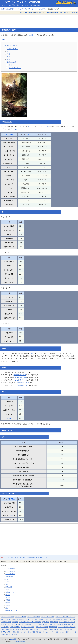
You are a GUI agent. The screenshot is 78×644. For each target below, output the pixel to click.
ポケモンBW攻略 (21, 617)
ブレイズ (30, 127)
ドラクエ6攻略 (26, 624)
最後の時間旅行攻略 (22, 629)
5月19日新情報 (10, 574)
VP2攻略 (15, 622)
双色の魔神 (9, 587)
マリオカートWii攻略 (28, 627)
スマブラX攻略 (6, 622)
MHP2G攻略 (53, 627)
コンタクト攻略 (53, 629)
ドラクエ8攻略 (48, 624)
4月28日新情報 (10, 571)
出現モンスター (12, 49)
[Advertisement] (39, 20)
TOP (3, 39)
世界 (7, 584)
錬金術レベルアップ (12, 611)
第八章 (8, 603)
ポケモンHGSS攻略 (8, 617)
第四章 (8, 605)
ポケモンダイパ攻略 (48, 617)
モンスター (8, 122)
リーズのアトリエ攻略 (68, 619)
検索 (36, 13)
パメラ (8, 579)
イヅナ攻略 (43, 629)
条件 (10, 65)
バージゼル (9, 576)
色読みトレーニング (19, 632)
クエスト (30, 35)
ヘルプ (41, 13)
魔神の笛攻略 (34, 629)
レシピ (33, 353)
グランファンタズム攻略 (52, 619)
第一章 (8, 595)
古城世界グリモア (8, 30)
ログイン (74, 13)
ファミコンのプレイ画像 (51, 632)
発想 (9, 57)
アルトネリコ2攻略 (23, 619)
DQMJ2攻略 (54, 622)
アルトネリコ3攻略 (37, 619)
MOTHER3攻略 (15, 627)
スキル (46, 127)
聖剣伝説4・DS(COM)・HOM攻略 (30, 622)
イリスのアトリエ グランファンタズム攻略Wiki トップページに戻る (25, 558)
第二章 (8, 597)
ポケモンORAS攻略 (34, 617)
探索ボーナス (12, 62)
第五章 (8, 600)
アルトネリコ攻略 (10, 619)
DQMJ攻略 (45, 622)
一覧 (26, 13)
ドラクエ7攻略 (37, 624)
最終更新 (31, 13)
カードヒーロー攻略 (66, 629)
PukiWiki (13, 639)
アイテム (14, 129)
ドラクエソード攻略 (14, 624)
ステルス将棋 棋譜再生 (34, 632)
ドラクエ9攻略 (58, 624)
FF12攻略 (67, 624)
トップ (22, 13)
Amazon (62, 632)
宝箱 (9, 54)
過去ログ (66, 13)
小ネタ (8, 590)
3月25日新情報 (10, 569)
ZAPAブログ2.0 (6, 632)
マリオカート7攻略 (42, 627)
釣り (9, 59)
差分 (61, 13)
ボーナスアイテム (15, 68)
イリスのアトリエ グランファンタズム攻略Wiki (20, 2)
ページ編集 (49, 13)
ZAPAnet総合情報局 (8, 9)
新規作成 (56, 13)
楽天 (68, 632)
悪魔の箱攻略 (10, 629)
